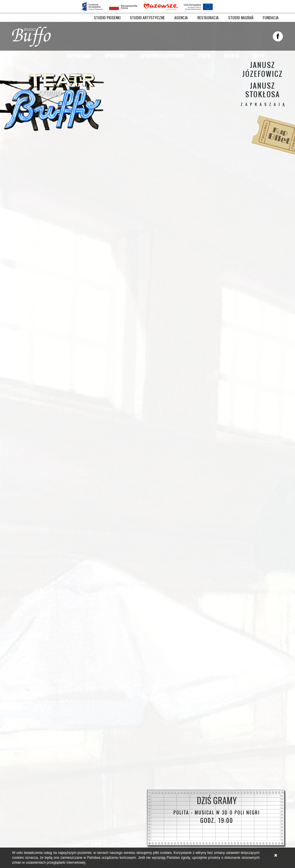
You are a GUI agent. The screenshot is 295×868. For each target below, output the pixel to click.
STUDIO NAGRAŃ (241, 18)
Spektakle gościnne (162, 56)
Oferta (231, 56)
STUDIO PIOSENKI (107, 18)
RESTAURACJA (208, 18)
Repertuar (79, 56)
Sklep (259, 56)
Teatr (204, 56)
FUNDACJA (271, 18)
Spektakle (116, 56)
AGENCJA (181, 18)
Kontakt (76, 85)
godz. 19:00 (217, 817)
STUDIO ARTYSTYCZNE (147, 18)
